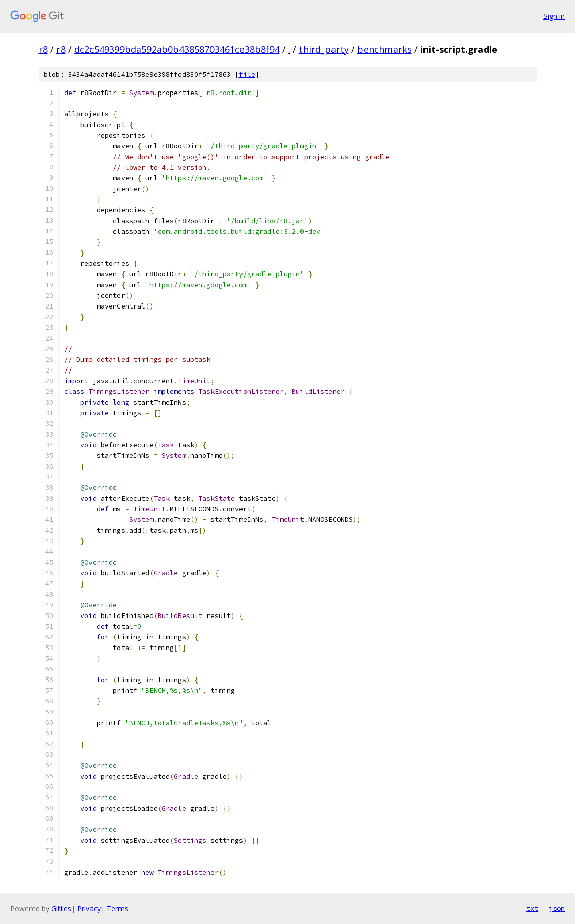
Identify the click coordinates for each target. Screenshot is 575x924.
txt (532, 908)
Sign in (554, 16)
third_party (324, 49)
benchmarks (385, 49)
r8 (43, 49)
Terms (117, 908)
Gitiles (61, 908)
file (247, 74)
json (557, 908)
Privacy (89, 908)
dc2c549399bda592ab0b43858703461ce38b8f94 (177, 49)
